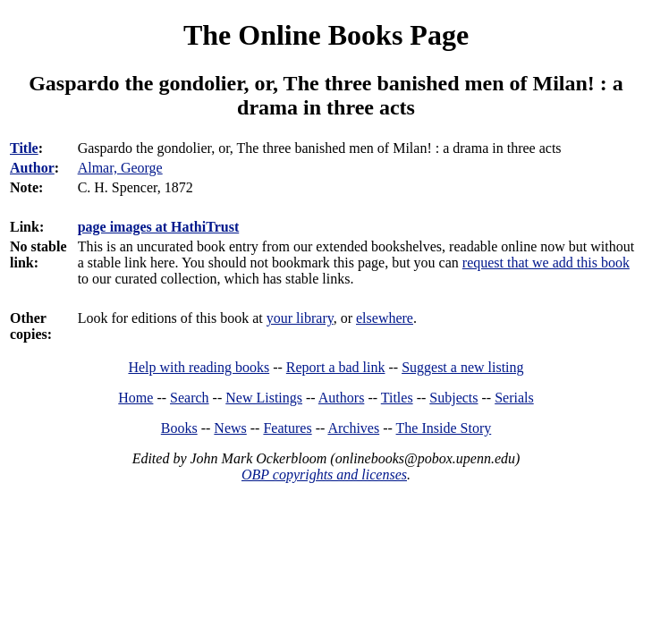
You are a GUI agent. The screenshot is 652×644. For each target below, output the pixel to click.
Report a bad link (336, 367)
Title (24, 148)
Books (179, 428)
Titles (397, 398)
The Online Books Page (326, 35)
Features (287, 428)
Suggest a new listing (462, 367)
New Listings (264, 398)
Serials (514, 398)
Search (190, 398)
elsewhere (385, 318)
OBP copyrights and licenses (324, 475)
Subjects (453, 398)
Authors (342, 398)
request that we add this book (546, 263)
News (230, 428)
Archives (353, 428)
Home (135, 398)
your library (300, 318)
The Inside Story (444, 428)
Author (32, 168)
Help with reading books (199, 367)
